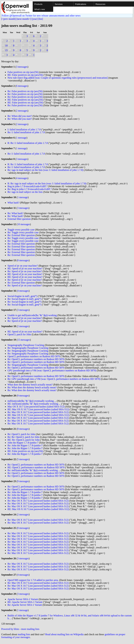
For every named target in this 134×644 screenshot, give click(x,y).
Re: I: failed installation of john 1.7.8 (26, 132)
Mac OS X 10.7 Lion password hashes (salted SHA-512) (36, 407)
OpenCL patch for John (19, 334)
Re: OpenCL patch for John (21, 434)
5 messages (23, 459)
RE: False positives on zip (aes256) (25, 75)
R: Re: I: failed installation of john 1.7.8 (28, 143)
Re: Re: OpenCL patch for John (23, 437)
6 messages (22, 86)
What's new (40, 9)
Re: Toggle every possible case (23, 232)
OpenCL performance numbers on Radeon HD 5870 (34, 356)
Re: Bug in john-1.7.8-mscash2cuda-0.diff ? (30, 189)
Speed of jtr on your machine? (23, 266)
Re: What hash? (15, 213)
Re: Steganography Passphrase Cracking (28, 348)
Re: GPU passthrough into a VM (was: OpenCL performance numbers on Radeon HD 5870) (54, 379)
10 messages (24, 224)
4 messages (22, 178)
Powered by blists (10, 629)
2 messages (22, 111)
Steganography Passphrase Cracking (26, 345)
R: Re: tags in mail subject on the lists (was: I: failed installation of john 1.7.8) (47, 183)
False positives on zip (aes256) (23, 72)
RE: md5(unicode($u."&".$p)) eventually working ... (34, 404)
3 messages (22, 67)
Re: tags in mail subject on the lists (25, 192)
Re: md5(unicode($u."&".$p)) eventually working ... (34, 470)
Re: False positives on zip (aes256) (25, 91)
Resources (100, 4)
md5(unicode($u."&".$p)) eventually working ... (32, 401)
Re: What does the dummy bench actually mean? (32, 387)
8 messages (23, 260)
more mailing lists (30, 629)
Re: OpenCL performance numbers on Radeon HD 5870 (36, 359)
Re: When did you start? (20, 116)
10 (6, 46)
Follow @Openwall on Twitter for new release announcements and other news (41, 16)
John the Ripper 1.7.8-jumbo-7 (23, 443)
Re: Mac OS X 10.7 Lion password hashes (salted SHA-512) (38, 412)
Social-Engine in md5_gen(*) (22, 296)
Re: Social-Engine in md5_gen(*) (24, 299)
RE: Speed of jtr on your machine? (25, 269)
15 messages (24, 340)
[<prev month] (9, 19)
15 (6, 50)
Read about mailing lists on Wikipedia (64, 634)
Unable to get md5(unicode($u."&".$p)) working (32, 315)
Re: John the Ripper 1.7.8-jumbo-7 (25, 445)
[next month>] (24, 19)
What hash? (13, 203)
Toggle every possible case (21, 230)
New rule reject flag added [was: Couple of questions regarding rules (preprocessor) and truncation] (58, 78)
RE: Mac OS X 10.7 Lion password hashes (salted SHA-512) (38, 409)
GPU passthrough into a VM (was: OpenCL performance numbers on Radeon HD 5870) (52, 370)
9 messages (23, 396)
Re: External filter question (21, 235)
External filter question (19, 219)
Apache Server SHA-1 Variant (23, 599)
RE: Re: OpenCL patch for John (24, 440)
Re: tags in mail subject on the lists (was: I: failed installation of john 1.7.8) (45, 170)
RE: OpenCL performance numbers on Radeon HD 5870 (36, 467)
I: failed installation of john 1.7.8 (24, 130)
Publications (81, 4)
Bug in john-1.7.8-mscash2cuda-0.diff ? (28, 186)
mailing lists (24, 634)
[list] (40, 19)
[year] (35, 19)
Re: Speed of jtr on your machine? (25, 271)
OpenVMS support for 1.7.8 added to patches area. (33, 580)
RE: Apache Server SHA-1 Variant (25, 602)
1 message (21, 138)
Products (38, 4)
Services (59, 4)
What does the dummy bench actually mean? (30, 385)
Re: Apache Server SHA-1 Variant (25, 605)
